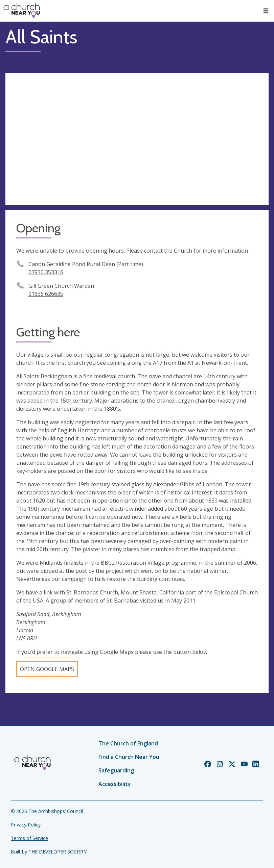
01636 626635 (46, 294)
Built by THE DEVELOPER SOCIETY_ (50, 852)
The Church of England (128, 743)
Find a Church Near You (129, 757)
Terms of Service (29, 838)
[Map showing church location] (137, 139)
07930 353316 (46, 272)
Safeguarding (116, 770)
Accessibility (115, 784)
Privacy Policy (26, 825)
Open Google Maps (47, 669)
